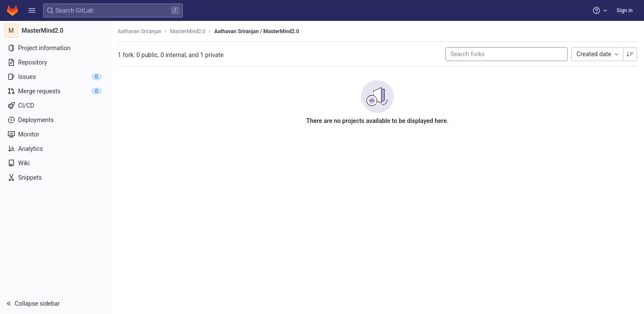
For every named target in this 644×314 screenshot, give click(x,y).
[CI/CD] (56, 106)
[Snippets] (56, 177)
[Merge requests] (56, 91)
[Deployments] (56, 120)
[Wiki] (56, 163)
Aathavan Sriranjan (140, 31)
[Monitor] (56, 134)
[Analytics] (56, 149)
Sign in (625, 10)
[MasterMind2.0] (56, 31)
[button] (32, 10)
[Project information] (56, 48)
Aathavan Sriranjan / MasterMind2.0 (257, 31)
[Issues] (56, 77)
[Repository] (56, 62)
